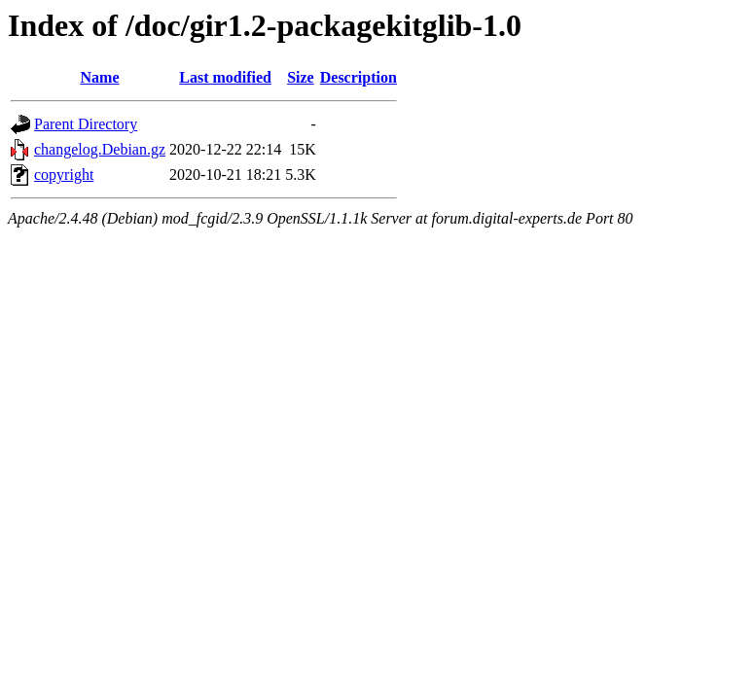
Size (301, 77)
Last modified (225, 77)
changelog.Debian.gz (100, 149)
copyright (64, 175)
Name (100, 77)
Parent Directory (86, 124)
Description (359, 77)
